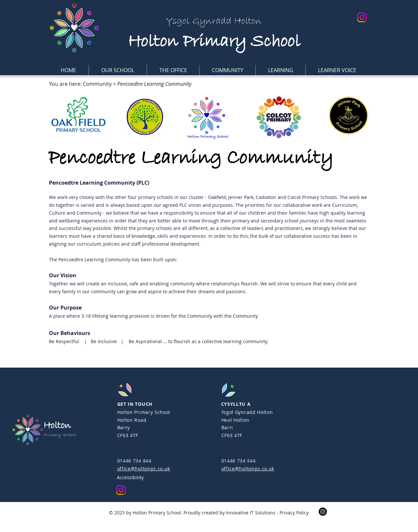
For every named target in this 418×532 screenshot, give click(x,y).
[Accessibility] (149, 477)
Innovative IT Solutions (251, 513)
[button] (118, 70)
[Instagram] (362, 17)
